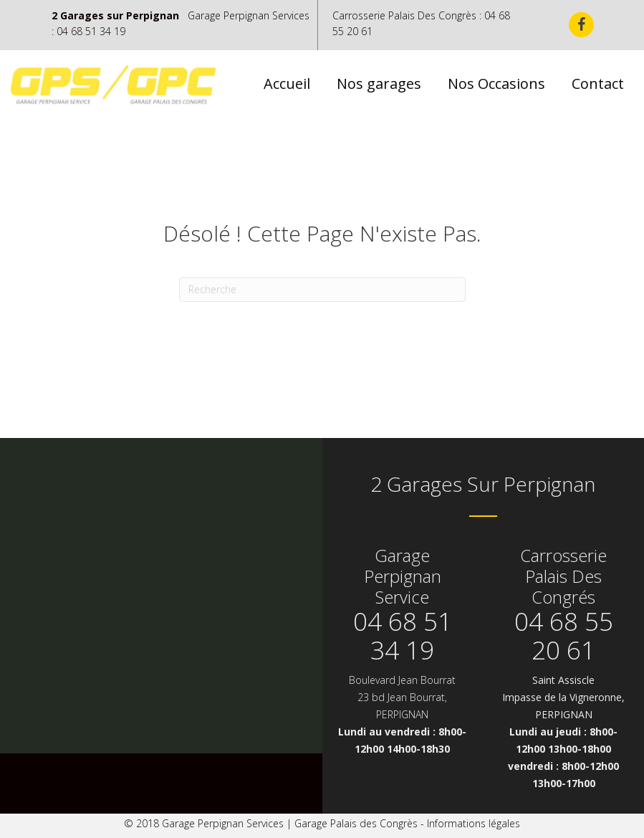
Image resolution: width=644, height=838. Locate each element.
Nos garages (379, 84)
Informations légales (474, 823)
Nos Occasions (496, 84)
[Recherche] (322, 290)
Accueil (287, 84)
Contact (598, 84)
